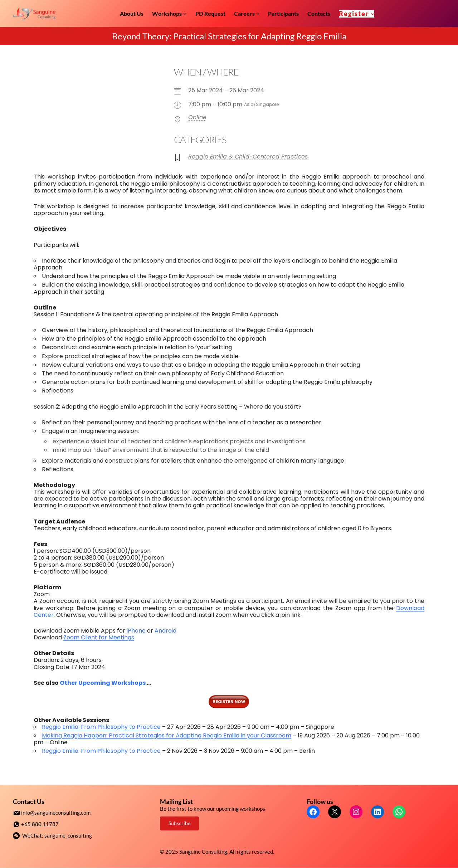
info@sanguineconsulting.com (56, 813)
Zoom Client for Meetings (99, 637)
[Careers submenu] (258, 14)
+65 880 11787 (40, 824)
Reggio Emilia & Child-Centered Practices (248, 157)
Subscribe (179, 823)
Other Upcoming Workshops (103, 683)
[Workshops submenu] (185, 14)
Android (165, 631)
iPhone (136, 631)
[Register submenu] (373, 13)
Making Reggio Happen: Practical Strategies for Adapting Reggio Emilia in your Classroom (167, 735)
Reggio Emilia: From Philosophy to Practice (101, 727)
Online (197, 117)
